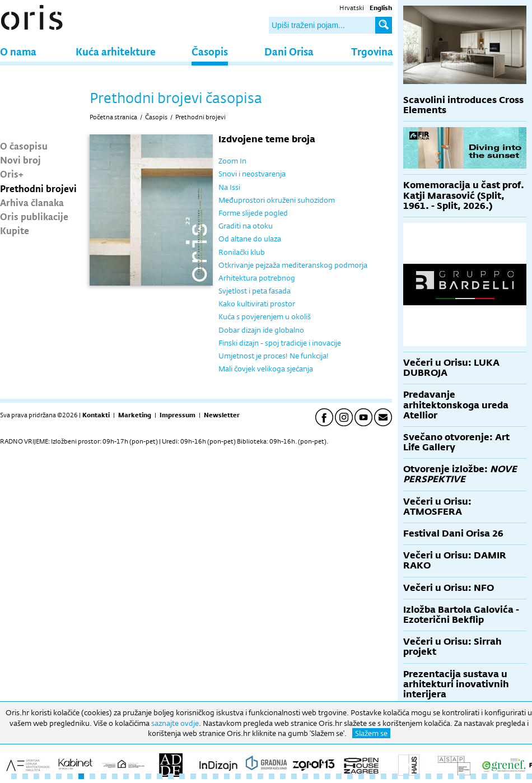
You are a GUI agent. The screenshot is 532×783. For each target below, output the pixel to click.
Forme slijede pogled (253, 213)
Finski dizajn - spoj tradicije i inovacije (280, 343)
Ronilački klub (242, 252)
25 (283, 776)
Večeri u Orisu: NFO (449, 588)
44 (496, 776)
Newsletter (222, 415)
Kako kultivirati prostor (257, 304)
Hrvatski (352, 8)
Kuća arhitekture (116, 51)
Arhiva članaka (32, 202)
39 (440, 776)
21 (238, 776)
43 (484, 776)
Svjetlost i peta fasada (255, 291)
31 (350, 776)
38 (428, 776)
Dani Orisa (289, 51)
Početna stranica (113, 117)
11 (126, 776)
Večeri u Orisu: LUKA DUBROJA (451, 368)
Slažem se (371, 733)
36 (406, 776)
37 (417, 776)
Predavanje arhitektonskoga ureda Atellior (456, 405)
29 (328, 776)
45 (507, 776)
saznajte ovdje (175, 723)
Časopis (210, 51)
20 (227, 776)
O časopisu (24, 146)
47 (529, 776)
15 (171, 776)
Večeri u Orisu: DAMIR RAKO (455, 560)
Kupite (15, 230)
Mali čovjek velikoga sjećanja (266, 369)
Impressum (178, 415)
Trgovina (372, 51)
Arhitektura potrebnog (257, 278)
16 (182, 776)
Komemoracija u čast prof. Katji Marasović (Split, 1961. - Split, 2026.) (464, 195)
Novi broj (20, 160)
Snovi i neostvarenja (252, 174)
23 (260, 776)
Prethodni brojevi (38, 188)
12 (137, 776)
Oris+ (12, 174)
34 (384, 776)
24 (272, 776)
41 (462, 776)
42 (473, 776)
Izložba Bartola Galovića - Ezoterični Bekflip (461, 615)
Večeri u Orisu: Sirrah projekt (452, 647)
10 (115, 776)
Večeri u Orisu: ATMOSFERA (437, 507)
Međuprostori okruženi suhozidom (277, 200)
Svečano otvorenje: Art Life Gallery (456, 442)
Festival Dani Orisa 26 (453, 533)
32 (361, 776)
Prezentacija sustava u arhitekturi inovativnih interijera (456, 684)
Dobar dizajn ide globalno (261, 330)
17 (193, 776)
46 (518, 776)
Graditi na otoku (246, 226)
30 (339, 776)
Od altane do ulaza (250, 239)
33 (372, 776)
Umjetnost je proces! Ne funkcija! (274, 356)
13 (148, 776)
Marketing (135, 415)
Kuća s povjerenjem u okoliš (265, 316)
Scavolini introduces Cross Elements (463, 105)
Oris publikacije (34, 216)
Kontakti (96, 415)
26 (294, 776)
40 (451, 776)
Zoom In (232, 161)
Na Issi (229, 187)
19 (216, 776)
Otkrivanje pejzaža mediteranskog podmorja (293, 265)
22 (249, 776)
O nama (18, 51)
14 (160, 776)
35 (395, 776)
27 (305, 776)
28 (316, 776)
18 (204, 776)
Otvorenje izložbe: (460, 474)
